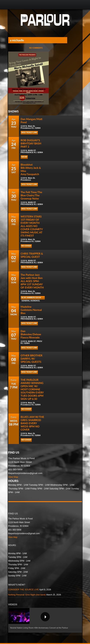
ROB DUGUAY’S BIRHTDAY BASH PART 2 (31, 143)
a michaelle (17, 40)
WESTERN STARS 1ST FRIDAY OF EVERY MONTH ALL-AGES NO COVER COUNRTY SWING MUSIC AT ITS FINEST (32, 226)
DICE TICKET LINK (29, 209)
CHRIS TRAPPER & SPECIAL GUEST (32, 255)
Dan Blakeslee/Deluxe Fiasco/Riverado (31, 334)
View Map (13, 477)
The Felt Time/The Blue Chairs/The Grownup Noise (31, 195)
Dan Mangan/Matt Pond (32, 121)
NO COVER (26, 246)
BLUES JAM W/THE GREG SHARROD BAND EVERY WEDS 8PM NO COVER (32, 423)
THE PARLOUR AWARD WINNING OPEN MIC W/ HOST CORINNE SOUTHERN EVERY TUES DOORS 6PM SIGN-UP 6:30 (32, 389)
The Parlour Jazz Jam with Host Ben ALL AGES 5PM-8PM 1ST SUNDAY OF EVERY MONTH (32, 281)
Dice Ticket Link (29, 132)
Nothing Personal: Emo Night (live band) (27, 595)
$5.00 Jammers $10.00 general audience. (31, 298)
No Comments (36, 48)
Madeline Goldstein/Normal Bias (31, 310)
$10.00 (24, 157)
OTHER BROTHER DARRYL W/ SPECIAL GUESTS (32, 359)
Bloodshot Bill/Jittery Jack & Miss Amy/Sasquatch (31, 169)
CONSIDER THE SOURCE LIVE (24, 590)
